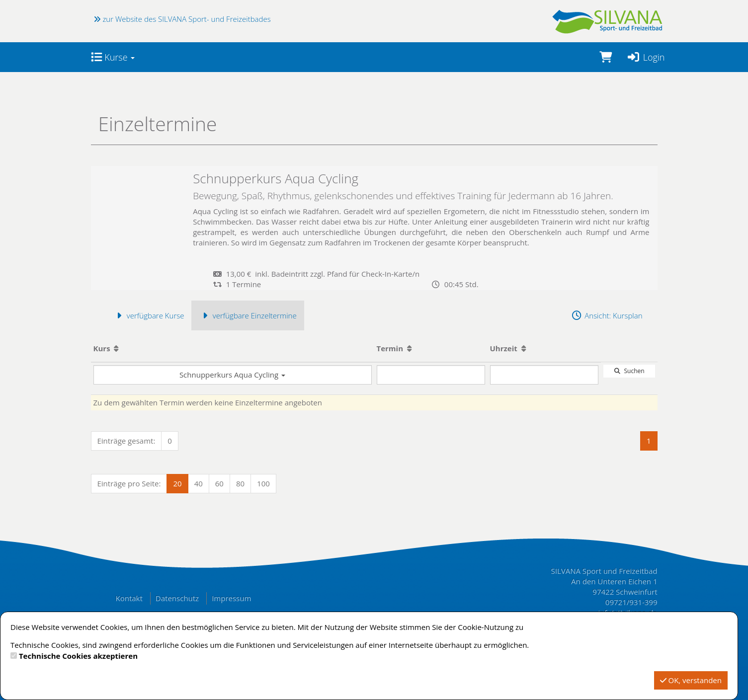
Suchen (629, 371)
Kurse (113, 57)
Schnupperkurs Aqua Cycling (232, 375)
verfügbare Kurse (149, 315)
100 (263, 483)
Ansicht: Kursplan (607, 315)
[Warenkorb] (606, 57)
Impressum (231, 598)
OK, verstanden (691, 680)
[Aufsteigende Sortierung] (116, 348)
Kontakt (129, 598)
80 (240, 483)
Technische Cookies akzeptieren (78, 656)
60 (219, 483)
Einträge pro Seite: (129, 483)
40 (199, 483)
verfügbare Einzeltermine (248, 315)
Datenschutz (177, 598)
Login (646, 57)
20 (177, 483)
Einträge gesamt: (126, 441)
